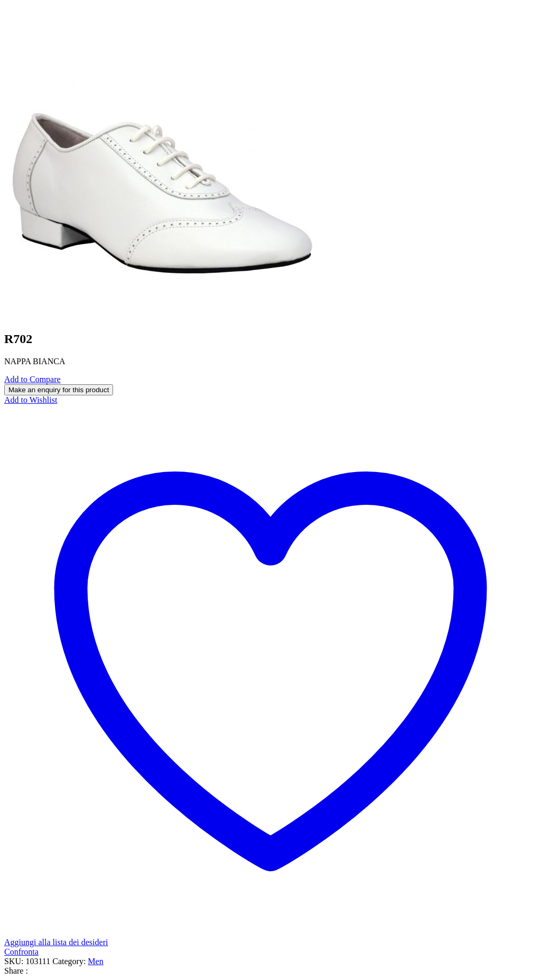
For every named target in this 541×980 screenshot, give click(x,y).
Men (95, 961)
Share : (16, 971)
